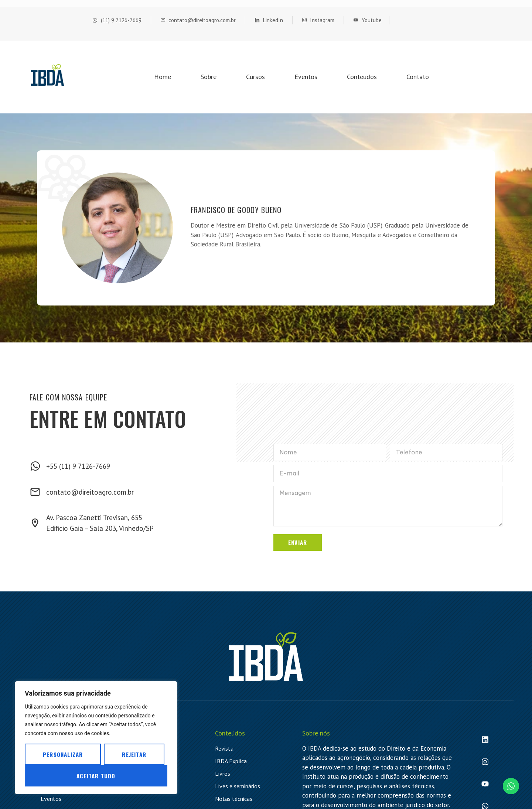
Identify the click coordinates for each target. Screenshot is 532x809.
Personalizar (63, 754)
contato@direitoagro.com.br (90, 492)
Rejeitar (134, 754)
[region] (96, 738)
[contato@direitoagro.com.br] (35, 492)
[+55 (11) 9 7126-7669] (35, 466)
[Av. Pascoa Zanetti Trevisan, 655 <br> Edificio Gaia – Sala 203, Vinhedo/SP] (35, 523)
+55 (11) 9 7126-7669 (78, 466)
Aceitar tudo (96, 776)
